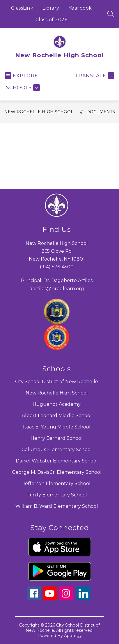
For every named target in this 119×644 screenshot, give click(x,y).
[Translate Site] (94, 76)
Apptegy (73, 636)
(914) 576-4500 (57, 267)
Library (51, 8)
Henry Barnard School (57, 438)
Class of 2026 (51, 20)
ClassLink (22, 8)
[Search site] (111, 14)
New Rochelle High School (39, 112)
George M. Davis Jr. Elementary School (57, 472)
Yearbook (80, 8)
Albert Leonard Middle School (57, 416)
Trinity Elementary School (57, 495)
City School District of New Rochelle (57, 382)
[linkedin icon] (84, 599)
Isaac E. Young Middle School (57, 427)
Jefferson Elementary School (57, 484)
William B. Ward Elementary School (57, 506)
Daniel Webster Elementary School (57, 461)
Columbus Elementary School (57, 450)
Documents (101, 112)
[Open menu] (21, 76)
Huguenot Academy (57, 404)
